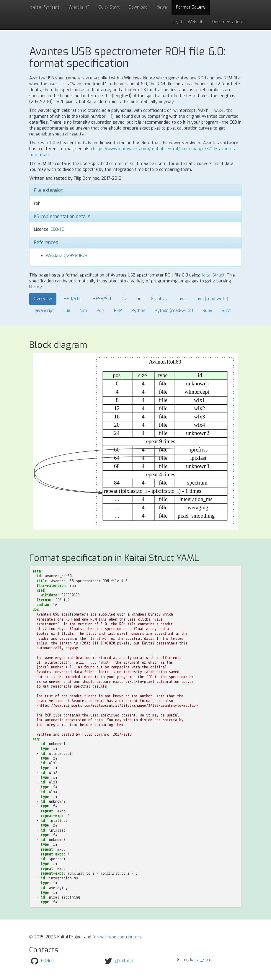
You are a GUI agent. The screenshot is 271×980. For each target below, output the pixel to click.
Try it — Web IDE (188, 22)
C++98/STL (101, 299)
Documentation (227, 22)
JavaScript (44, 311)
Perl (101, 311)
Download (138, 7)
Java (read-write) (212, 299)
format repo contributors (117, 937)
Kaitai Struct (213, 275)
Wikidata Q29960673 (67, 256)
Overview (43, 299)
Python (138, 311)
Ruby (207, 311)
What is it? (79, 7)
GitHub (47, 961)
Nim (83, 311)
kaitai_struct (203, 960)
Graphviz (159, 299)
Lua (67, 311)
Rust (226, 311)
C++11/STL (71, 299)
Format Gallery (191, 7)
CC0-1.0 (57, 229)
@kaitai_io (125, 961)
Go (139, 299)
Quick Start (109, 7)
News (162, 7)
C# (124, 299)
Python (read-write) (174, 311)
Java (181, 299)
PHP (118, 311)
